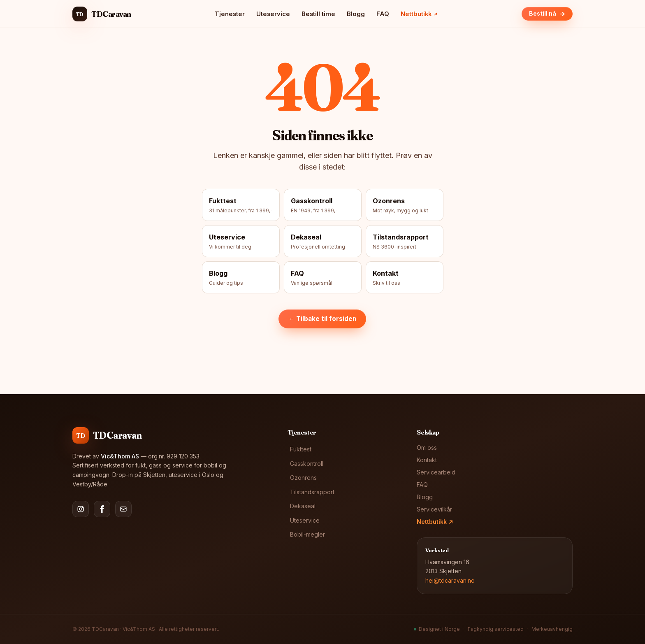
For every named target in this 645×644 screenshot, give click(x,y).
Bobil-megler (307, 534)
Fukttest (301, 449)
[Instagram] (81, 509)
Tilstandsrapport (312, 492)
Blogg (356, 14)
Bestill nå (547, 14)
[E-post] (123, 509)
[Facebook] (102, 509)
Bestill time (318, 14)
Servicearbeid (436, 472)
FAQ (383, 14)
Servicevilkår (434, 509)
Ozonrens (303, 478)
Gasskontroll (307, 464)
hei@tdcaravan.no (450, 580)
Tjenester (230, 14)
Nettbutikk (435, 522)
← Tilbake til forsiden (322, 319)
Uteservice (273, 14)
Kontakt (427, 460)
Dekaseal (303, 506)
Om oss (427, 448)
